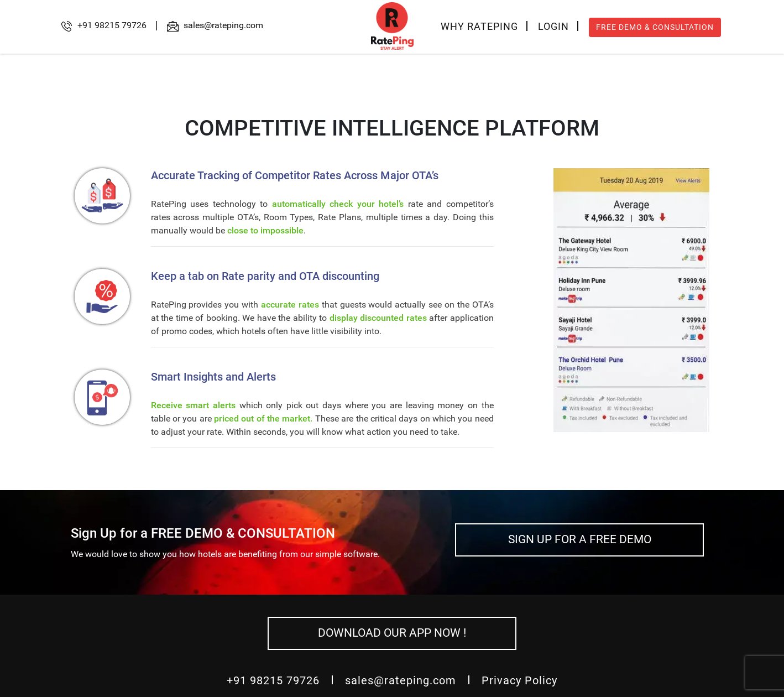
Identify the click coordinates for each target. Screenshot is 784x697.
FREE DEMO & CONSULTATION (655, 27)
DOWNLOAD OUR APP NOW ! (392, 633)
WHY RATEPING (479, 26)
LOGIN (553, 26)
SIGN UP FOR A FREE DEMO (580, 539)
